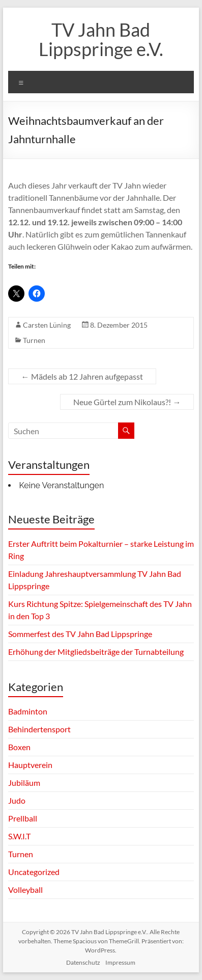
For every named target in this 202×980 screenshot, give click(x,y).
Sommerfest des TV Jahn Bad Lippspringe (80, 634)
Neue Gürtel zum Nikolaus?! (127, 402)
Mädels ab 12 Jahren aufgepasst (82, 376)
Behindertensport (39, 729)
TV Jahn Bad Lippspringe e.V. (101, 39)
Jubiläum (24, 783)
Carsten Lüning (47, 325)
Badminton (28, 711)
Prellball (23, 818)
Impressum (120, 962)
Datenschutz (83, 962)
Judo (17, 800)
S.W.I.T (19, 836)
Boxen (19, 747)
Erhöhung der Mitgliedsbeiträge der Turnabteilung (96, 652)
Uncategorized (34, 872)
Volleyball (25, 890)
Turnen (34, 340)
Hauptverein (30, 765)
